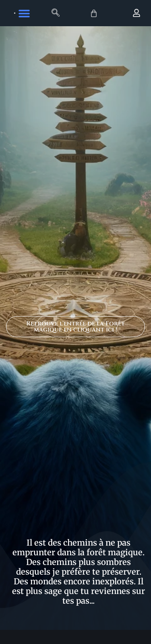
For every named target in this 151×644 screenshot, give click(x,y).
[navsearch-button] (56, 13)
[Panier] (94, 13)
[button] (24, 13)
